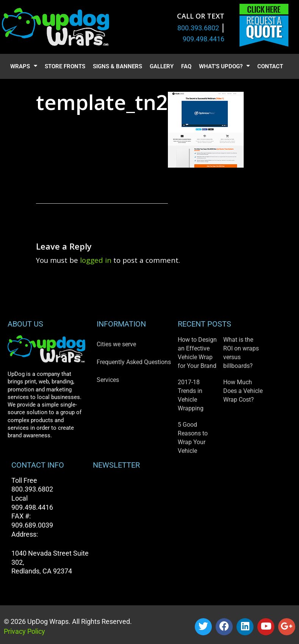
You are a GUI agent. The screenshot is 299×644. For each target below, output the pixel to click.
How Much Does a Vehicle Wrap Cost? (243, 391)
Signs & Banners (117, 66)
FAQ (186, 66)
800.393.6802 (198, 28)
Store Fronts (65, 66)
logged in (96, 260)
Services (108, 380)
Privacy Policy (24, 631)
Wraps (24, 67)
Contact (270, 66)
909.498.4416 (204, 39)
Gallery (162, 66)
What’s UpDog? (224, 67)
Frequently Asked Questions (134, 362)
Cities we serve (116, 344)
